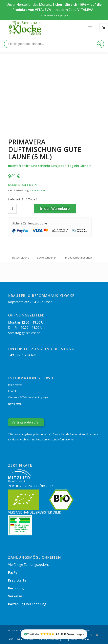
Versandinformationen (61, 439)
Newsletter (15, 404)
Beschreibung (21, 258)
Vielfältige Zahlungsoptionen (30, 565)
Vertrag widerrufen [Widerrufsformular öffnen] (26, 422)
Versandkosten (38, 190)
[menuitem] (11, 639)
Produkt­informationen (79, 258)
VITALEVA (43, 10)
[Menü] (90, 28)
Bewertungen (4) (47, 258)
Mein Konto (15, 385)
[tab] (21, 258)
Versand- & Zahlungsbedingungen (29, 397)
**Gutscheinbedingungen (54, 15)
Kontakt (13, 391)
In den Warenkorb (55, 208)
